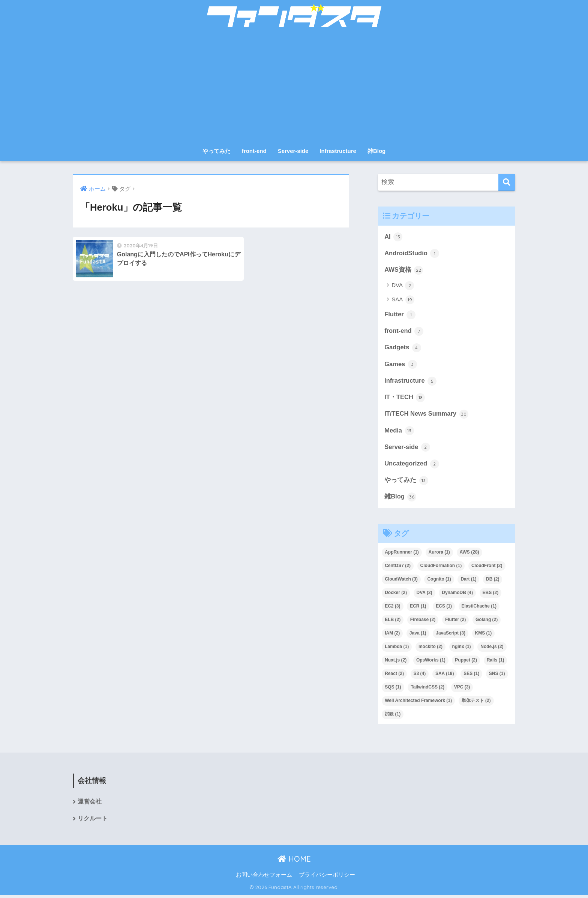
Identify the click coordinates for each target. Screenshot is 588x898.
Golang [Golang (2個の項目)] (487, 622)
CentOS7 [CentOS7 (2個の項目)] (398, 569)
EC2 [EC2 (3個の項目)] (392, 609)
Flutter (400, 315)
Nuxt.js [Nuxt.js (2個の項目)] (396, 663)
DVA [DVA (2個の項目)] (424, 596)
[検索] (507, 182)
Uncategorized (412, 466)
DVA (403, 286)
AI (393, 237)
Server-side (293, 151)
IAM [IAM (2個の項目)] (392, 636)
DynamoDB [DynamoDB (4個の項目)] (457, 596)
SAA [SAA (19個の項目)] (445, 676)
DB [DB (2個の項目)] (493, 582)
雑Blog (376, 151)
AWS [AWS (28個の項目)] (469, 555)
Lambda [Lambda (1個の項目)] (397, 649)
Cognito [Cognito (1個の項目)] (439, 582)
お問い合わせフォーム (264, 878)
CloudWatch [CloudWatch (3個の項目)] (401, 582)
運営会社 (90, 804)
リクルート (93, 821)
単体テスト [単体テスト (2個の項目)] (476, 703)
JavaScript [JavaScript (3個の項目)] (451, 636)
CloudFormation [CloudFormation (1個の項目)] (441, 569)
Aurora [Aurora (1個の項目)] (439, 555)
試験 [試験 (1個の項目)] (393, 717)
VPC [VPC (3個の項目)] (462, 690)
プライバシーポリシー (327, 878)
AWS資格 (404, 270)
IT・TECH (405, 399)
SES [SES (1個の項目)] (471, 676)
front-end (254, 151)
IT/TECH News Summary (427, 416)
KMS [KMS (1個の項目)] (484, 636)
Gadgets (403, 349)
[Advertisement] (294, 87)
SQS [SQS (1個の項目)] (393, 690)
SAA (403, 300)
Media (399, 433)
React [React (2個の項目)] (394, 676)
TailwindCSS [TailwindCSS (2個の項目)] (427, 690)
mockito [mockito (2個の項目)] (430, 649)
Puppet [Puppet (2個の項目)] (466, 663)
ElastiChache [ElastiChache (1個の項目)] (479, 609)
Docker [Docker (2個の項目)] (396, 596)
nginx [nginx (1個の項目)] (462, 649)
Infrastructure (338, 151)
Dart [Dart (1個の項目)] (468, 582)
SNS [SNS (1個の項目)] (497, 676)
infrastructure (411, 382)
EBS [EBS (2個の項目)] (491, 596)
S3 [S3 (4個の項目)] (420, 676)
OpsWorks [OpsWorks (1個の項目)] (431, 663)
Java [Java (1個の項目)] (418, 636)
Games (401, 365)
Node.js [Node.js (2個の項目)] (492, 649)
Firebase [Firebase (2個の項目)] (423, 622)
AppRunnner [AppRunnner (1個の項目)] (402, 555)
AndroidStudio (412, 254)
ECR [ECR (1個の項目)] (418, 609)
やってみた (217, 151)
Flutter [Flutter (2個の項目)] (455, 622)
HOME (294, 862)
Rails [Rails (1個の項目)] (496, 663)
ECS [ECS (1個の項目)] (444, 609)
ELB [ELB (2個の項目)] (393, 622)
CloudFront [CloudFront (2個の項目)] (487, 569)
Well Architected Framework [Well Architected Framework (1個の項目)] (418, 703)
